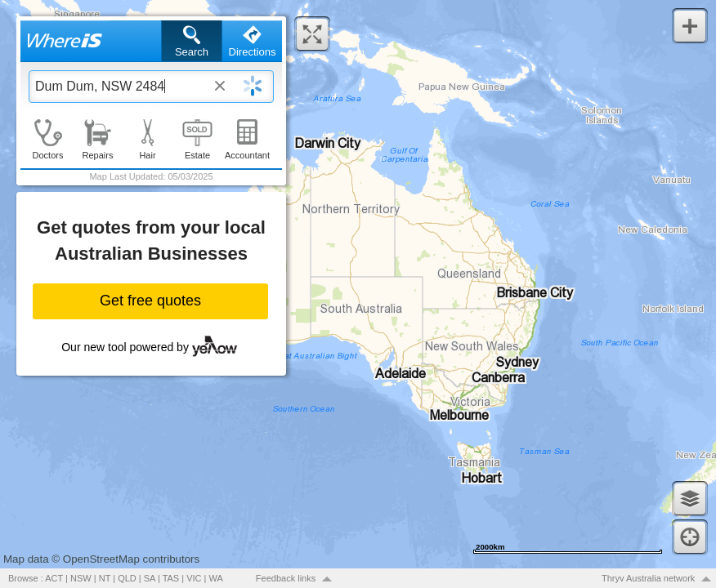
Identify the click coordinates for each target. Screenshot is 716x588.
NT (105, 578)
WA (216, 578)
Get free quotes (150, 301)
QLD (127, 578)
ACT (54, 578)
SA (150, 578)
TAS (171, 578)
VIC (194, 578)
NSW (81, 578)
